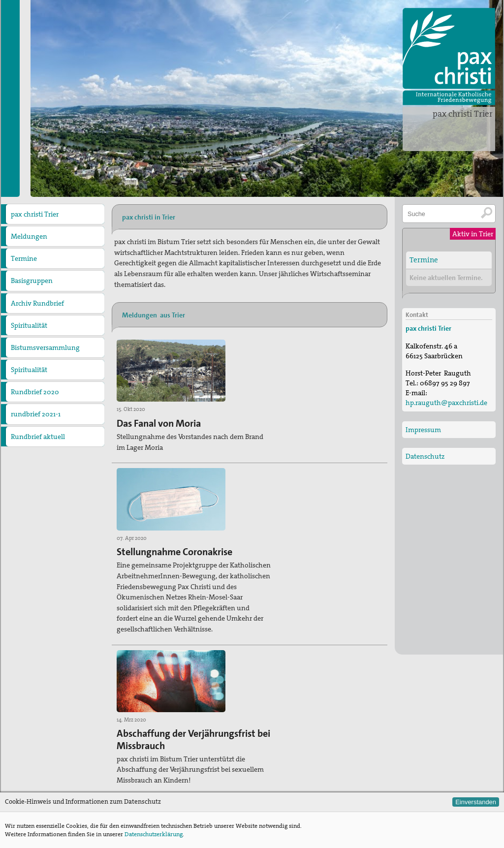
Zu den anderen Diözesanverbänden (312, 757)
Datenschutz (425, 456)
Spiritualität (29, 325)
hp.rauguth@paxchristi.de (176, 791)
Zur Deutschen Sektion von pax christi (314, 773)
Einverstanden (476, 802)
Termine (24, 258)
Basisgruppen (32, 281)
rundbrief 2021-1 (36, 414)
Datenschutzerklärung (154, 834)
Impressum (423, 429)
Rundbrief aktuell (38, 437)
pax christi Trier (463, 114)
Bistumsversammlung (45, 347)
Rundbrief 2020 (35, 392)
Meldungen (29, 236)
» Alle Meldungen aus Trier (152, 694)
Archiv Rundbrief (37, 303)
